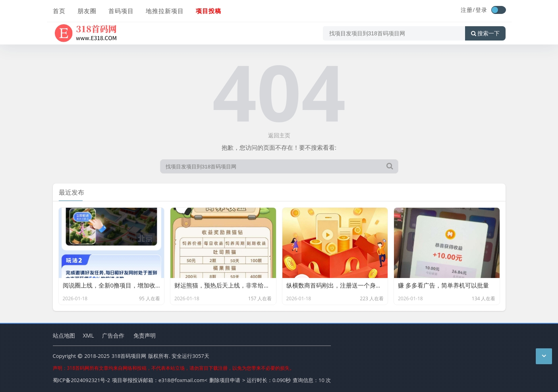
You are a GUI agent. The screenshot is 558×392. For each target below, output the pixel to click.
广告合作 (113, 335)
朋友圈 (87, 11)
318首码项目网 (129, 356)
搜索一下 (485, 33)
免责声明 (145, 335)
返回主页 (279, 135)
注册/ (468, 10)
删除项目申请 (225, 380)
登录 (481, 10)
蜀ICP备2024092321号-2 (82, 380)
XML (89, 335)
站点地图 (64, 335)
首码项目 (121, 11)
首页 (59, 11)
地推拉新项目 (165, 11)
